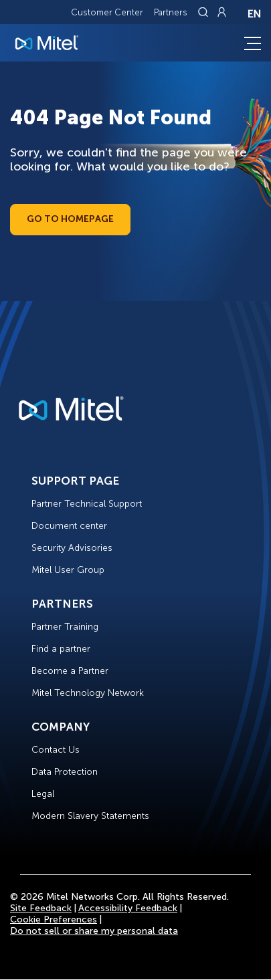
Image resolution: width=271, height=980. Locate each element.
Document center (69, 526)
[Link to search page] (205, 12)
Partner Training (65, 627)
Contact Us (56, 750)
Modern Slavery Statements (90, 816)
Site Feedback (41, 908)
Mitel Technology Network (88, 693)
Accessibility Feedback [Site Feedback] (128, 908)
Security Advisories (72, 548)
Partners (171, 12)
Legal (43, 794)
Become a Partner (70, 671)
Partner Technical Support (87, 504)
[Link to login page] (221, 12)
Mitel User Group (68, 570)
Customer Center (107, 12)
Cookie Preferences (54, 920)
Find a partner (61, 649)
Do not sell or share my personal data (94, 931)
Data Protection (65, 772)
